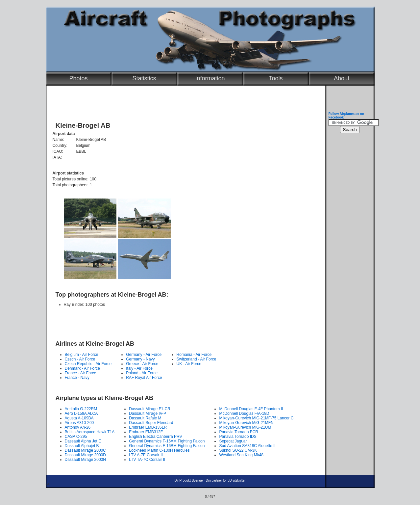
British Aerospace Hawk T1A (90, 432)
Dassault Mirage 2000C (85, 450)
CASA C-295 (76, 437)
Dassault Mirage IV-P (148, 413)
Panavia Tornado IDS (238, 437)
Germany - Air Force (144, 355)
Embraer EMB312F (146, 432)
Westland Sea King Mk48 (241, 455)
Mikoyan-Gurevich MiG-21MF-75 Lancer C (256, 418)
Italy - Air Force (139, 368)
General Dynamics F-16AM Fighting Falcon (167, 441)
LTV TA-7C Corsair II (147, 460)
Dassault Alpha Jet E (83, 441)
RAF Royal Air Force (144, 378)
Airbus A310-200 (79, 423)
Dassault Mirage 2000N (85, 460)
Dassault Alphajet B (82, 446)
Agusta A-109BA (79, 418)
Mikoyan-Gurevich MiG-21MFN (246, 423)
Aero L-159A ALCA (81, 413)
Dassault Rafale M (145, 418)
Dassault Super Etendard (151, 423)
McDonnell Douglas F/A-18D (244, 413)
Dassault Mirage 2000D (85, 455)
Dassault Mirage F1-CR (149, 409)
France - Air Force (81, 373)
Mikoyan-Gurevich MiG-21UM (245, 427)
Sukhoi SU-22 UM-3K (238, 450)
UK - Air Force (189, 364)
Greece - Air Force (142, 364)
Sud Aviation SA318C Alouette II (247, 446)
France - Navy (77, 378)
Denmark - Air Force (82, 368)
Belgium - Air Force (82, 355)
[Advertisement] (184, 321)
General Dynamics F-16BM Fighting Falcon (167, 446)
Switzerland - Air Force (197, 359)
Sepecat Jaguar (233, 441)
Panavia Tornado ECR (239, 432)
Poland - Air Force (142, 373)
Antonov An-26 (78, 427)
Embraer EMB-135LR (148, 427)
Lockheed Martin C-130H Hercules (159, 450)
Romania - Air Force (194, 355)
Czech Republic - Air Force (88, 364)
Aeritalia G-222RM (81, 409)
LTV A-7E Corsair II (146, 455)
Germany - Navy (140, 359)
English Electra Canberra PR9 (155, 437)
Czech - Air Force (80, 359)
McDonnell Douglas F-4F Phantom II (251, 409)
